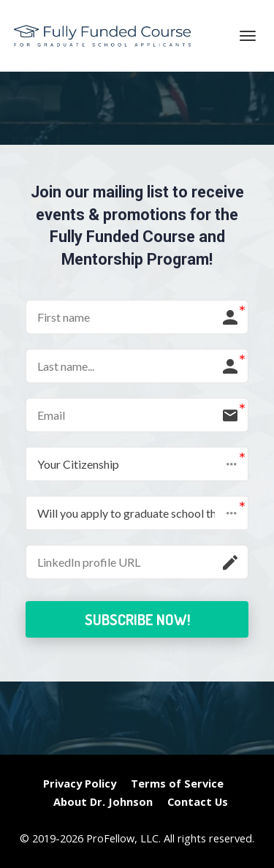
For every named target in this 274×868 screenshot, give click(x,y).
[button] (137, 464)
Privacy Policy (80, 784)
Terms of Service (177, 784)
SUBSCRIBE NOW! (137, 619)
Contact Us (198, 802)
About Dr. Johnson (103, 802)
